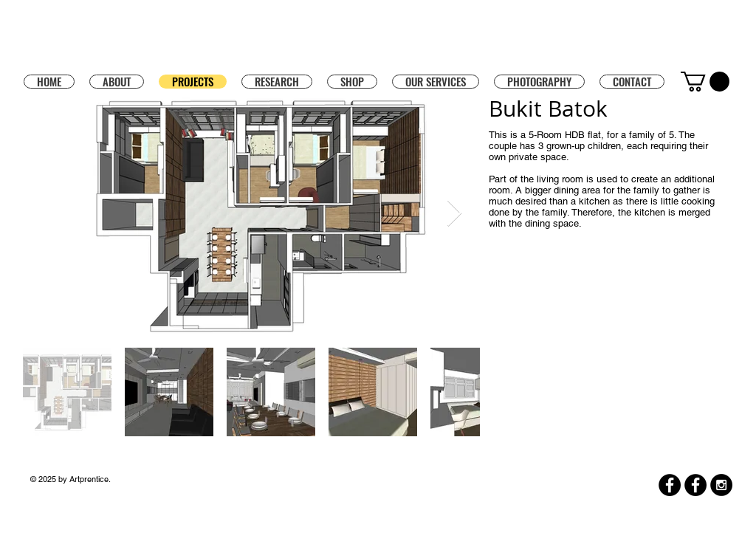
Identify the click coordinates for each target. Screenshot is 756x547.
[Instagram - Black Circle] (721, 485)
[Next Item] (454, 214)
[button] (352, 81)
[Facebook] (670, 485)
